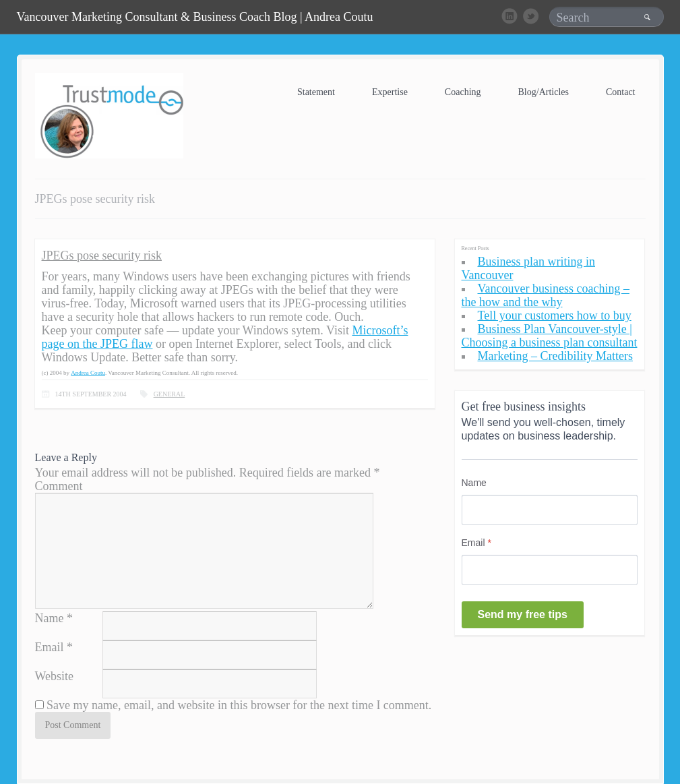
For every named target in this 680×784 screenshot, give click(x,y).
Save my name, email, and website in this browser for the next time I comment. (239, 705)
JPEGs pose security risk (102, 255)
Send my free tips (523, 614)
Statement (316, 92)
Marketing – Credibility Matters (555, 356)
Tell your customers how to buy (555, 315)
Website (55, 676)
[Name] (550, 510)
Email (50, 647)
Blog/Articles (544, 92)
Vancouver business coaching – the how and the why (546, 295)
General (169, 394)
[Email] (550, 570)
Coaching (463, 92)
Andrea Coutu (88, 373)
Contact (621, 92)
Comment (59, 486)
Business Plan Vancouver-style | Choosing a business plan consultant (550, 336)
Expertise (390, 92)
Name (50, 618)
